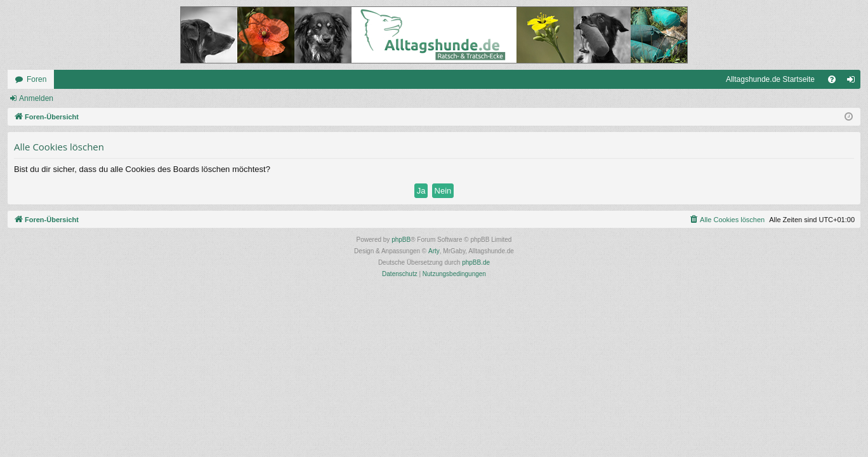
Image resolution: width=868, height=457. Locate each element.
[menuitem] (832, 79)
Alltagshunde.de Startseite (770, 79)
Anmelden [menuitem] (854, 82)
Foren (36, 79)
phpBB (401, 240)
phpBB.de (476, 262)
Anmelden (36, 98)
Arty (434, 251)
